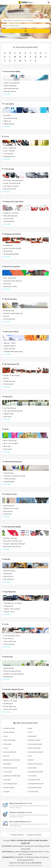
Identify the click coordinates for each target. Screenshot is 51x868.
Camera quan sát (9, 506)
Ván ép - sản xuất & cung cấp (12, 248)
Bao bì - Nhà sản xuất (10, 441)
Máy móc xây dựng (9, 571)
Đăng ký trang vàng (21, 803)
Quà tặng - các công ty (10, 538)
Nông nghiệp (32, 768)
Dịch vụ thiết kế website (20, 822)
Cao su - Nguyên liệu (10, 148)
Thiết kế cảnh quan (9, 381)
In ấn (30, 756)
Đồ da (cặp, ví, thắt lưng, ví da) (13, 541)
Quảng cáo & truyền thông (14, 202)
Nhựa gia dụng (8, 677)
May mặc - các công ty (10, 701)
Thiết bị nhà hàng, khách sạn (12, 671)
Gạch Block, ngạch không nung (13, 313)
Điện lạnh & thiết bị (12, 332)
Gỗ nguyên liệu (8, 245)
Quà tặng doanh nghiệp (12, 527)
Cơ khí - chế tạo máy (10, 641)
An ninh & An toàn (11, 494)
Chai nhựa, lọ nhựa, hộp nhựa (13, 281)
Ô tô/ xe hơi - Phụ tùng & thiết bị (13, 180)
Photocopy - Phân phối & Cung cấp (15, 476)
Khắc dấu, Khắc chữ (10, 91)
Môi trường (7, 764)
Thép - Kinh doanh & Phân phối (13, 411)
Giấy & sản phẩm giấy (10, 752)
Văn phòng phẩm (9, 482)
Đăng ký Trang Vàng (18, 835)
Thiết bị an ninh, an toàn (11, 508)
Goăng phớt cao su (9, 156)
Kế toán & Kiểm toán (10, 86)
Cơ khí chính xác (8, 638)
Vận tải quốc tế (8, 606)
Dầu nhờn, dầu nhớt (10, 189)
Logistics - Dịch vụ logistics (12, 609)
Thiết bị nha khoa (9, 124)
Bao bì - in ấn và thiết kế (11, 443)
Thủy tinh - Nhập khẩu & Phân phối (14, 544)
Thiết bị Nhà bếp (9, 668)
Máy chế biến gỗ (9, 579)
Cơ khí (6, 624)
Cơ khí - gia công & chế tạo (12, 636)
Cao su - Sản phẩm (9, 151)
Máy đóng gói (8, 573)
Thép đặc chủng (8, 414)
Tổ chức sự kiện (9, 219)
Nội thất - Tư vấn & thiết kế (12, 376)
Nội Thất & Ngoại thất (12, 364)
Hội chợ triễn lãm (9, 221)
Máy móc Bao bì (8, 576)
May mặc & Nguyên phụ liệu (14, 689)
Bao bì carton (8, 449)
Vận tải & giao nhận (34, 748)
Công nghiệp (32, 736)
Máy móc (7, 559)
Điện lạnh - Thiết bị (10, 343)
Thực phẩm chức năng (10, 118)
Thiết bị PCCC (8, 514)
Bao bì (6, 429)
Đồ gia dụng (8, 657)
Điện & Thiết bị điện (10, 740)
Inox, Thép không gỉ (10, 408)
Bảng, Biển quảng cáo (11, 216)
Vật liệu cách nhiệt (10, 349)
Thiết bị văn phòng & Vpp (13, 462)
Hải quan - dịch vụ (9, 612)
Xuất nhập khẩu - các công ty (13, 603)
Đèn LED (6, 378)
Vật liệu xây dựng (10, 299)
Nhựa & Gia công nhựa (12, 267)
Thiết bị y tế (7, 121)
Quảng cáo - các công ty (11, 213)
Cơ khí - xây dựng (9, 644)
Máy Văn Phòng (9, 473)
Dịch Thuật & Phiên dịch (11, 88)
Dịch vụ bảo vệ (8, 511)
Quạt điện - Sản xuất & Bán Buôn (14, 674)
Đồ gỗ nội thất (8, 251)
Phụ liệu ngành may (10, 706)
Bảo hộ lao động (9, 732)
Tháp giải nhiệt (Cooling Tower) (13, 351)
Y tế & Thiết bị (9, 104)
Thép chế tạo (7, 417)
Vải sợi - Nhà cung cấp (10, 709)
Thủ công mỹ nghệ (34, 780)
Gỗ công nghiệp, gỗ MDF (11, 254)
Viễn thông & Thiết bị (35, 788)
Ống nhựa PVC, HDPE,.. (11, 286)
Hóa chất (6, 756)
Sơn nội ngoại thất (9, 319)
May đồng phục (8, 703)
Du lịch (6, 748)
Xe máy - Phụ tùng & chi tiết (12, 183)
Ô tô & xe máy (9, 169)
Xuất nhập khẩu (10, 592)
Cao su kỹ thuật (8, 154)
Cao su (7, 136)
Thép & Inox (8, 397)
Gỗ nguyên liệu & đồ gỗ (13, 234)
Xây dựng (7, 792)
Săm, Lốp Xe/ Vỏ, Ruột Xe (11, 186)
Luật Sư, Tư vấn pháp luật (12, 83)
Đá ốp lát (6, 316)
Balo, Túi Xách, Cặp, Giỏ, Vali (12, 547)
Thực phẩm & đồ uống (10, 784)
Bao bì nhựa (7, 284)
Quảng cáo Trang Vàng (34, 835)
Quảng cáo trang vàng (21, 812)
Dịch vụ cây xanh (9, 384)
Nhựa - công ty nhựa (10, 278)
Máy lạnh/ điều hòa (10, 346)
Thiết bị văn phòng (10, 479)
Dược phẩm (7, 115)
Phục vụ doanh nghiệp (12, 71)
